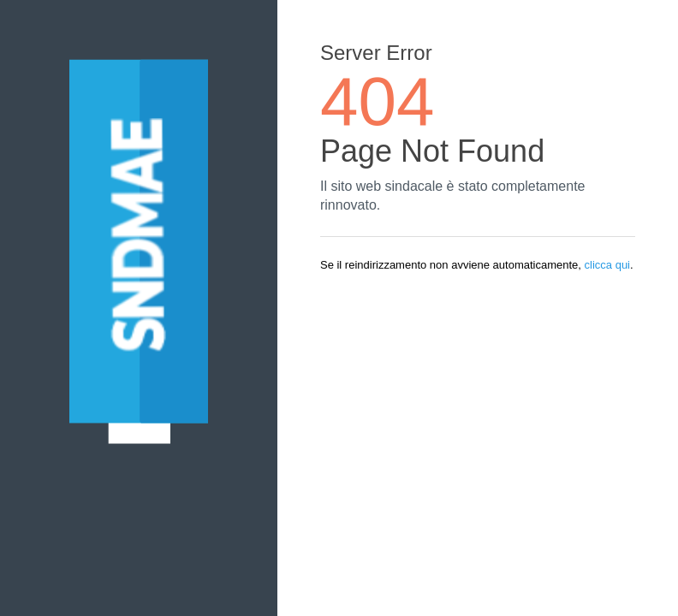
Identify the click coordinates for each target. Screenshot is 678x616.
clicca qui (607, 265)
